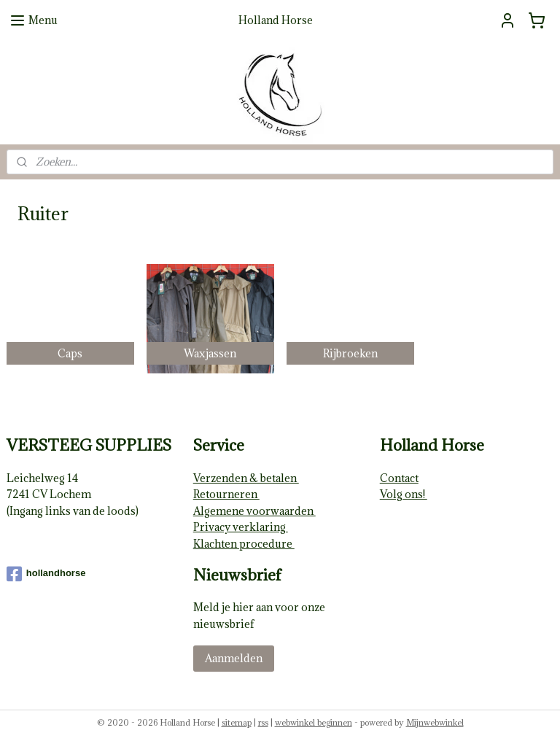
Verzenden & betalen (246, 478)
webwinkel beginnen (314, 722)
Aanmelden (234, 658)
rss (263, 722)
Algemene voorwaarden (254, 511)
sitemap (237, 722)
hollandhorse (46, 574)
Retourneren (226, 494)
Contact (399, 478)
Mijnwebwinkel (435, 722)
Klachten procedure (244, 544)
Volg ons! (404, 494)
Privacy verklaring (241, 527)
